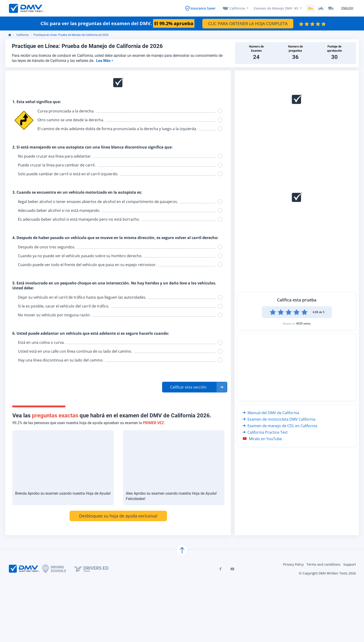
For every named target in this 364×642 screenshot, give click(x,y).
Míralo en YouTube (262, 439)
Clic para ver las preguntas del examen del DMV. (117, 24)
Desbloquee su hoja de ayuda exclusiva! (118, 516)
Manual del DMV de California (271, 413)
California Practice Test (265, 433)
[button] (195, 388)
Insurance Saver (203, 8)
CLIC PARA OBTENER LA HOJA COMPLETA (248, 24)
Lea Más (104, 61)
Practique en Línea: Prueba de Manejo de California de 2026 (71, 36)
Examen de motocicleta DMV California (279, 420)
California (237, 8)
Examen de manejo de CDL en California (280, 426)
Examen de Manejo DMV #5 (276, 8)
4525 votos (303, 324)
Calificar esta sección (188, 388)
